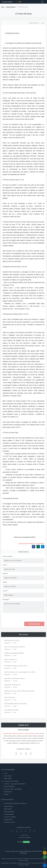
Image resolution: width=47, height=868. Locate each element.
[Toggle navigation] (42, 2)
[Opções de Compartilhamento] (45, 857)
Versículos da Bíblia (10, 817)
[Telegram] (34, 831)
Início (3, 7)
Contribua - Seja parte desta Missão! (13, 784)
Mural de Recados (8, 786)
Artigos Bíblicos (9, 806)
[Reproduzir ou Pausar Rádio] (45, 866)
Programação (6, 792)
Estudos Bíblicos (11, 7)
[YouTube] (26, 831)
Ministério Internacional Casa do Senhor (12, 859)
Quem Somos (7, 776)
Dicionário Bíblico (9, 812)
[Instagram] (17, 831)
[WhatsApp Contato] (30, 831)
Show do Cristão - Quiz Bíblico (11, 789)
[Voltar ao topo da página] (45, 849)
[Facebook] (13, 831)
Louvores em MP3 (9, 822)
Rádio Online (6, 779)
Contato (5, 794)
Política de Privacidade (23, 838)
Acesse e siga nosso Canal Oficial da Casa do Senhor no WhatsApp (23, 852)
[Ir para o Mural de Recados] (45, 853)
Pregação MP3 (8, 820)
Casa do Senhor (7, 2)
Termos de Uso (23, 835)
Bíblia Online (8, 809)
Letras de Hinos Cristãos (10, 781)
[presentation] (30, 617)
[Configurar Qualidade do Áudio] (45, 861)
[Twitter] (21, 831)
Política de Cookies (23, 860)
